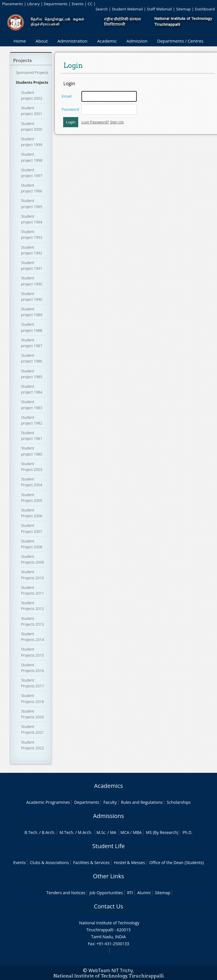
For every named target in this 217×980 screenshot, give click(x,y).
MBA (137, 832)
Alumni (144, 893)
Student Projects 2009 (33, 559)
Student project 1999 (32, 142)
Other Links (108, 876)
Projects (22, 60)
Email (67, 96)
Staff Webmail (159, 9)
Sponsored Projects (32, 72)
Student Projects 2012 (33, 606)
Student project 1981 (32, 436)
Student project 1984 (32, 389)
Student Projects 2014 (33, 637)
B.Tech (31, 832)
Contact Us (108, 906)
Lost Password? (95, 122)
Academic (107, 41)
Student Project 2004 (32, 482)
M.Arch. (85, 832)
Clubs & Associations (49, 862)
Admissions (108, 816)
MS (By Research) (162, 832)
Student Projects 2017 (33, 683)
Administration (72, 41)
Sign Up (117, 122)
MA (113, 832)
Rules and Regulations (142, 802)
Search (102, 9)
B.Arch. (48, 832)
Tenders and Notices (66, 893)
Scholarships (179, 802)
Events (77, 4)
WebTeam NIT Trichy (111, 970)
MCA (125, 832)
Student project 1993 (32, 234)
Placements (12, 4)
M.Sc (101, 832)
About (42, 41)
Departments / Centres (180, 41)
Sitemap (184, 9)
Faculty (110, 802)
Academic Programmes (48, 802)
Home (20, 41)
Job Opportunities (106, 893)
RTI (130, 893)
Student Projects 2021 (33, 729)
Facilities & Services (91, 862)
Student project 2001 (32, 111)
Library (33, 4)
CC (90, 4)
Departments (56, 4)
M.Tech (66, 832)
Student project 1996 (32, 188)
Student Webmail (127, 9)
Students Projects (32, 82)
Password (70, 109)
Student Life (109, 846)
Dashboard (205, 9)
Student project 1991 (32, 265)
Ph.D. (188, 832)
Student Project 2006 (32, 513)
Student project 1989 (32, 312)
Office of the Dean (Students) (176, 862)
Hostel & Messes (130, 862)
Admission (137, 41)
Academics (108, 786)
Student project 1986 (32, 358)
